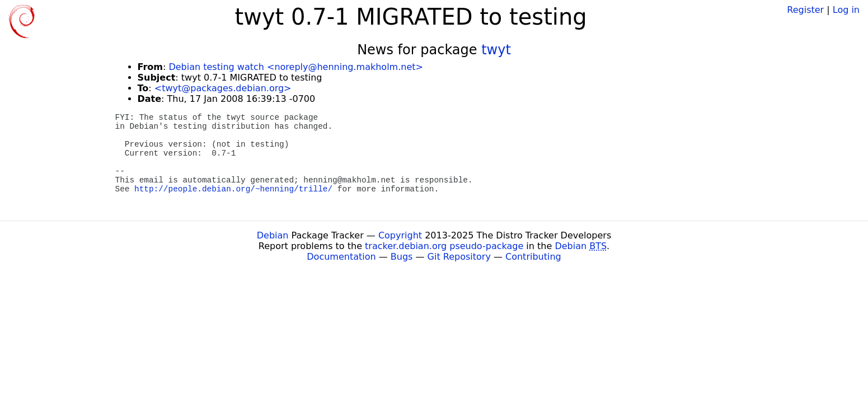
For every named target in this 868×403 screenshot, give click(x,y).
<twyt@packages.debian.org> (223, 88)
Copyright (400, 235)
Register (805, 10)
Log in (846, 10)
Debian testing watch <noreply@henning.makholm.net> (295, 67)
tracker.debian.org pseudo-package (444, 246)
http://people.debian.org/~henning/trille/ (233, 189)
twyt (496, 50)
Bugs (402, 257)
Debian (273, 235)
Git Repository (459, 257)
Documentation (341, 257)
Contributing (533, 257)
